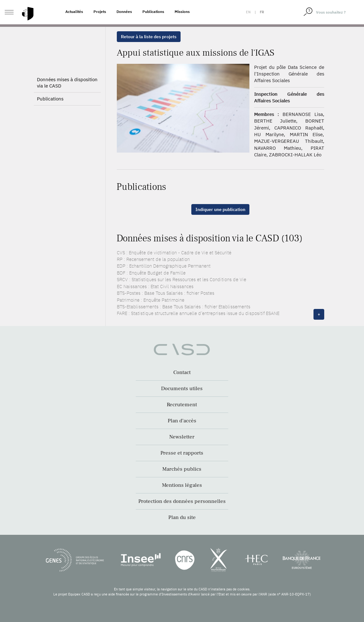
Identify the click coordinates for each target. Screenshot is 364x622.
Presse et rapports (182, 453)
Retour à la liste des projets (149, 37)
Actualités (74, 12)
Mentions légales (182, 485)
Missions (182, 12)
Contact (182, 372)
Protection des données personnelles (182, 501)
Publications (153, 12)
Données (124, 12)
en (248, 12)
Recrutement (182, 405)
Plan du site (182, 517)
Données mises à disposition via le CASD (67, 83)
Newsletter (182, 437)
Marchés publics (182, 469)
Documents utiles (182, 389)
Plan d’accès (182, 421)
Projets (100, 12)
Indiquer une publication (220, 209)
